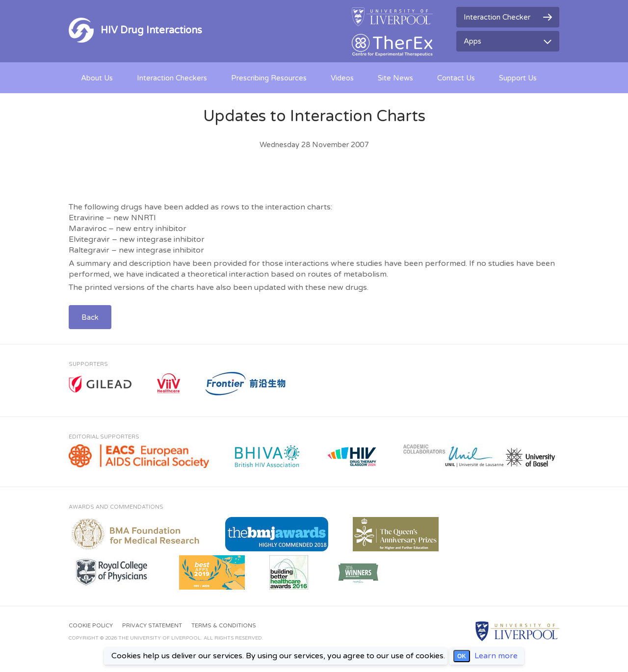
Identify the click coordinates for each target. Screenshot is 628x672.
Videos (342, 78)
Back (90, 317)
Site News (395, 78)
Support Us (518, 78)
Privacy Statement (152, 626)
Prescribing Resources (269, 78)
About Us (97, 78)
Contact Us (456, 78)
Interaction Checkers (172, 78)
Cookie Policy (91, 626)
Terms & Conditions (224, 626)
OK (462, 656)
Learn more (496, 656)
